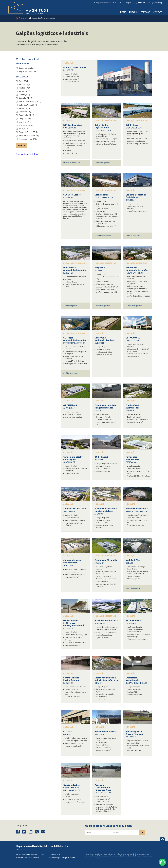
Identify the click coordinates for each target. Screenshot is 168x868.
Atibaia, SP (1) (24, 91)
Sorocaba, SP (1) (25, 98)
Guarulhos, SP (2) (26, 125)
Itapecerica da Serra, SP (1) (29, 136)
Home (123, 12)
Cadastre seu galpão (123, 3)
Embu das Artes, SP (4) (28, 105)
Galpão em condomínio (28, 68)
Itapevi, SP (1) (24, 108)
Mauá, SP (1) (24, 129)
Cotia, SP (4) (24, 81)
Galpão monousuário (27, 71)
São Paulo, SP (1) (25, 112)
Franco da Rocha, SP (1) (28, 132)
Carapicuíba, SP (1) (26, 115)
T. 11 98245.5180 (55, 855)
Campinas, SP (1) (25, 119)
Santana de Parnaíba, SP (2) (30, 102)
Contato (158, 12)
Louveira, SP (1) (25, 122)
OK (142, 832)
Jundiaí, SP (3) (24, 88)
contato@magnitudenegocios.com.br (62, 858)
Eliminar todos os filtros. (27, 154)
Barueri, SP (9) (24, 85)
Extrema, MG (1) (25, 95)
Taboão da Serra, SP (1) (28, 139)
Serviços (145, 12)
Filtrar (21, 146)
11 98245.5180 (143, 3)
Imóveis (133, 12)
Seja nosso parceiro (104, 3)
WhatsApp (157, 3)
